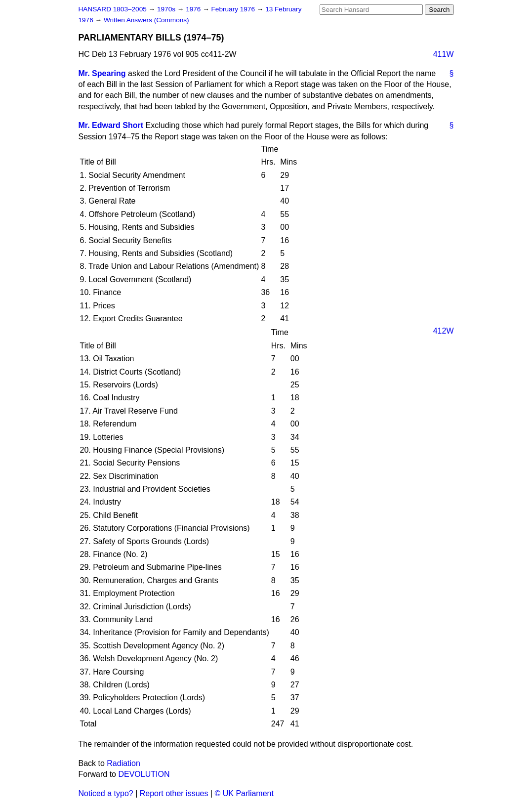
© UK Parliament (244, 793)
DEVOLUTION (144, 774)
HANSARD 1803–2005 (113, 9)
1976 (194, 9)
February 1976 (234, 9)
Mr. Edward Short (111, 125)
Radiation (123, 763)
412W (444, 331)
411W (444, 54)
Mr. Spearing (102, 73)
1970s (167, 9)
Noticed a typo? (106, 793)
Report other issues (174, 793)
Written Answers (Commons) (146, 20)
